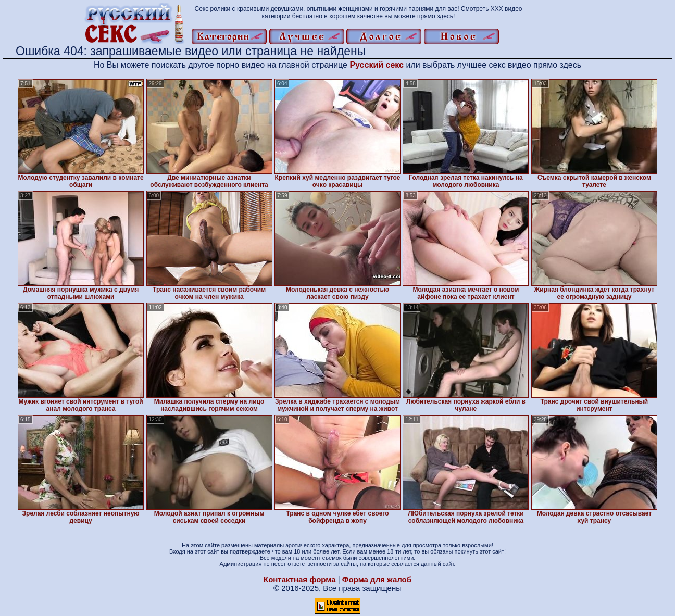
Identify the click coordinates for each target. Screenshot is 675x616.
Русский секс (377, 65)
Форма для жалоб (377, 579)
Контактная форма (300, 579)
